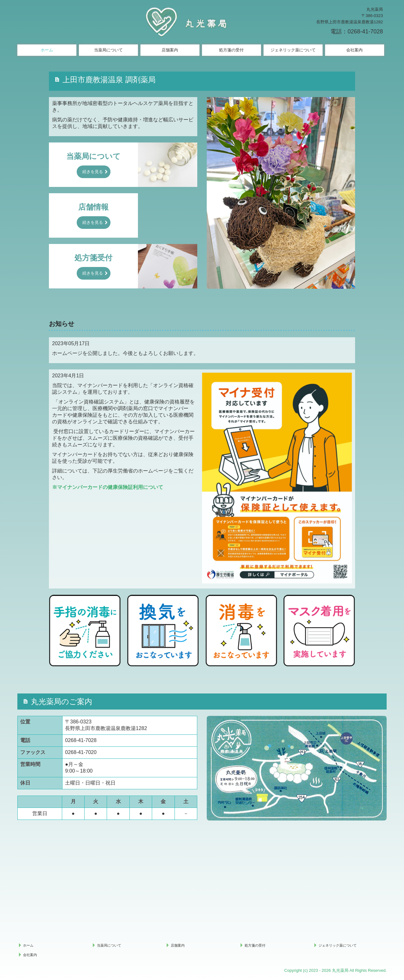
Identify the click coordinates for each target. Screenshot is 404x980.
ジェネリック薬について (293, 50)
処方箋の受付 (231, 50)
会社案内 (354, 50)
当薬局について (108, 50)
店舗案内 (170, 50)
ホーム (47, 50)
